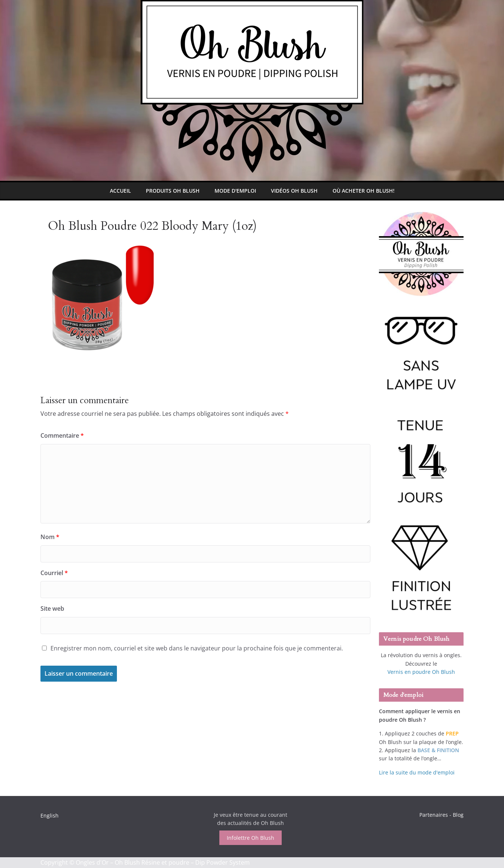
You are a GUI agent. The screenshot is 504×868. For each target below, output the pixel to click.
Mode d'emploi (235, 191)
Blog (458, 815)
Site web (52, 608)
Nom (50, 537)
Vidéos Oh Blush (294, 191)
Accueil (120, 191)
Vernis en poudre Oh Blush (421, 672)
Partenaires (434, 815)
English (50, 815)
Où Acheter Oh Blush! (364, 191)
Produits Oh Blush (173, 191)
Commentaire (62, 435)
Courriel (54, 573)
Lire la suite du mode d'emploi (417, 772)
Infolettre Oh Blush (251, 838)
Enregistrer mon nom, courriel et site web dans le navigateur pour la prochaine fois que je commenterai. (197, 648)
